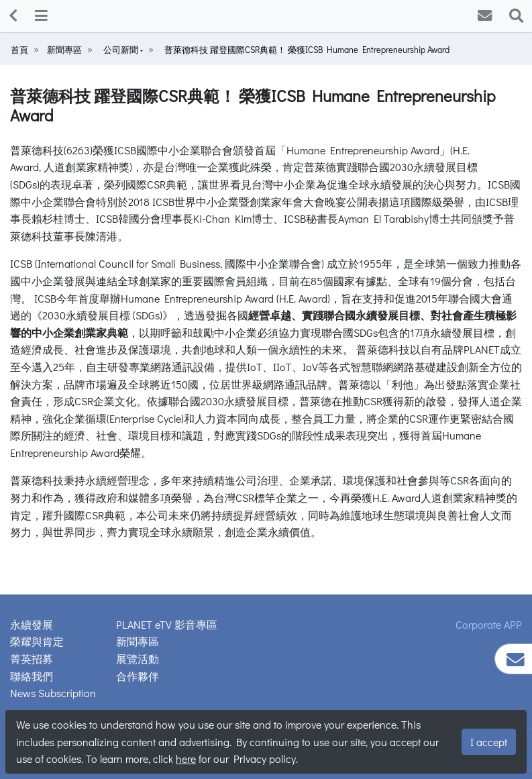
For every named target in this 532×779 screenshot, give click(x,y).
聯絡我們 (32, 676)
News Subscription (53, 693)
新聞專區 (64, 50)
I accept (489, 742)
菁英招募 (32, 659)
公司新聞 (122, 50)
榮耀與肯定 (37, 641)
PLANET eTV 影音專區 (167, 624)
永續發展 (32, 624)
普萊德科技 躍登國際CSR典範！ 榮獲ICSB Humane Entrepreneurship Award (307, 50)
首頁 (19, 50)
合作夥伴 (138, 676)
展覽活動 (138, 659)
